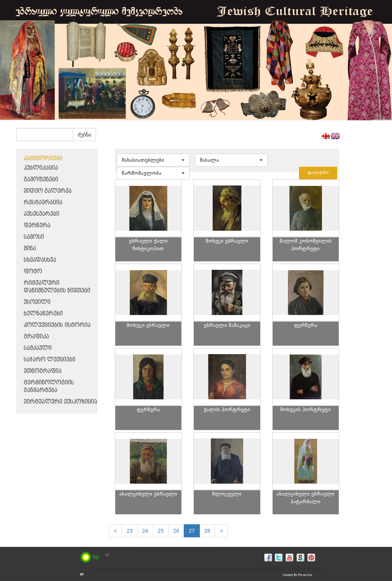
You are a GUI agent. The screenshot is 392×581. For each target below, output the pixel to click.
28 (207, 531)
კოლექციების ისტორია (57, 325)
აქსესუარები (42, 214)
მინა (30, 249)
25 (161, 531)
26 (176, 531)
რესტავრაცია (43, 203)
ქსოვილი (37, 302)
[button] (153, 160)
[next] (221, 531)
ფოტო (33, 272)
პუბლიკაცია (41, 168)
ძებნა (84, 135)
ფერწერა (37, 226)
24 (145, 531)
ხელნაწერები (43, 314)
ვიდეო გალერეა (48, 191)
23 (130, 531)
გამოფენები (41, 180)
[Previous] (116, 531)
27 (192, 531)
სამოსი (34, 237)
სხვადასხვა (40, 260)
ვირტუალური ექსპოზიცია (60, 402)
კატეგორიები (43, 158)
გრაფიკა (36, 337)
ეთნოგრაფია (43, 371)
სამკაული (38, 348)
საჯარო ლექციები (50, 360)
